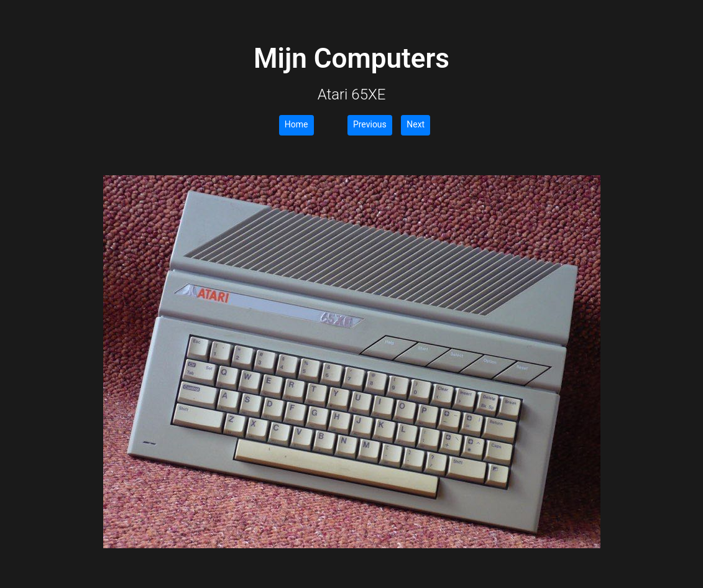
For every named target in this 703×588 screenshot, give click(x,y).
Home (296, 124)
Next (416, 124)
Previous (370, 124)
